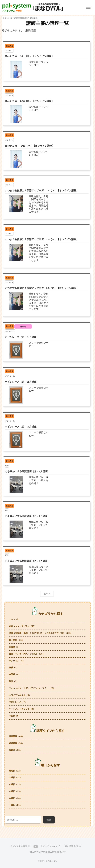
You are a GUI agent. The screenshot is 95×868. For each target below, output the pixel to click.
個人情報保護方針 (73, 846)
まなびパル (51, 861)
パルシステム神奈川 (20, 846)
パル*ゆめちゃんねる (50, 846)
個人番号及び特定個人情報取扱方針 (48, 852)
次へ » (47, 594)
